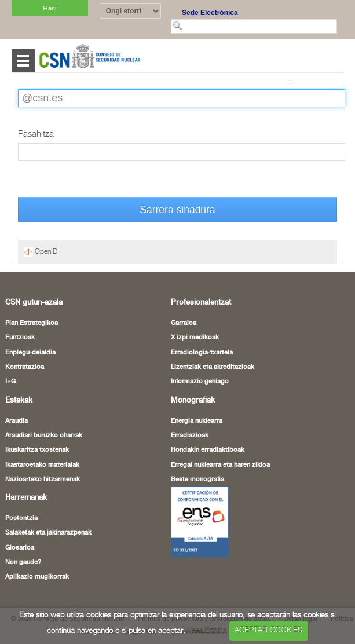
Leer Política (207, 630)
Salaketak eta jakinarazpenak (48, 533)
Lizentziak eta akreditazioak (213, 367)
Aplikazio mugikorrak (37, 577)
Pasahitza (36, 134)
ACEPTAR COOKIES (268, 630)
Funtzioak (20, 338)
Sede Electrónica (210, 13)
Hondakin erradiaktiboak (208, 450)
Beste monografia (197, 480)
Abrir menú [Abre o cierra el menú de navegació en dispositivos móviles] (23, 61)
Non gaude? (23, 562)
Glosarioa (20, 548)
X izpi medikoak (195, 338)
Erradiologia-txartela (202, 353)
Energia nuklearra (197, 421)
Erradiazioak (190, 436)
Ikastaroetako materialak (42, 465)
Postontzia (21, 518)
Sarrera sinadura (177, 210)
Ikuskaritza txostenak (37, 450)
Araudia (17, 421)
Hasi (50, 8)
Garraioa (184, 323)
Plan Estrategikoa (32, 323)
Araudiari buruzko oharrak (44, 436)
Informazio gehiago (200, 382)
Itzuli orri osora (316, 80)
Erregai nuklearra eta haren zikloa (220, 465)
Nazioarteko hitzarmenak (43, 480)
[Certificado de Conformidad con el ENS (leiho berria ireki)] (200, 521)
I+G (10, 382)
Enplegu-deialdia (30, 353)
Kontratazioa (25, 367)
